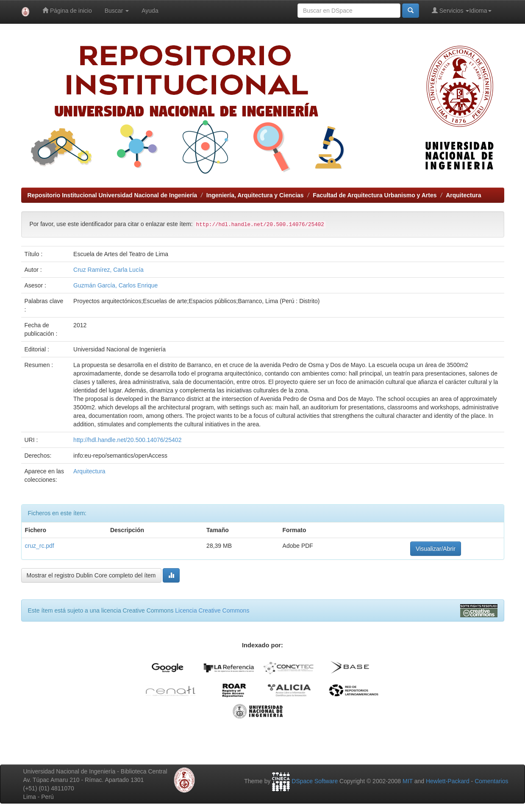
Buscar (117, 11)
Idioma (480, 11)
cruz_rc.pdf (40, 546)
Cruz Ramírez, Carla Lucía (108, 270)
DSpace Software (315, 781)
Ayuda (150, 11)
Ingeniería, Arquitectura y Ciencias (255, 195)
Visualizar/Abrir (436, 549)
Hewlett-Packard (448, 781)
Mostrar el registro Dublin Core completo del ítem (91, 575)
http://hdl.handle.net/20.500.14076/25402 (127, 440)
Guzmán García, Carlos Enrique (115, 285)
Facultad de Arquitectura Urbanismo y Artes (375, 195)
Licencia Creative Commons (212, 610)
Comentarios (491, 781)
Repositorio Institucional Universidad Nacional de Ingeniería (112, 195)
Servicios (451, 10)
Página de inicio (67, 10)
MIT (408, 781)
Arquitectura (463, 195)
